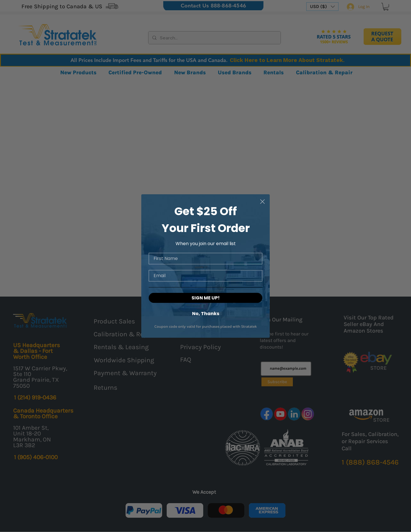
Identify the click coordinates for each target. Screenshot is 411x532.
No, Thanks (206, 314)
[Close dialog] (262, 202)
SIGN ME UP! (206, 299)
